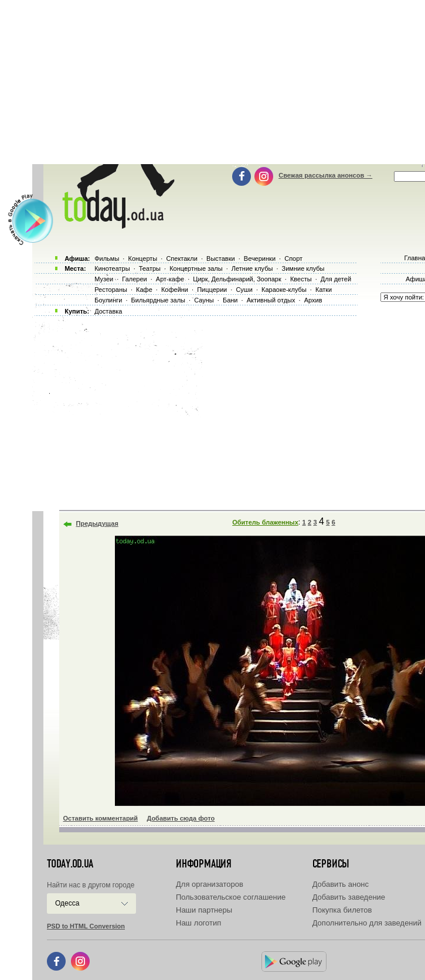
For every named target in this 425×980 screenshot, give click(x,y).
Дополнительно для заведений (367, 923)
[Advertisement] (229, 410)
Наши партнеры (204, 910)
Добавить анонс (341, 884)
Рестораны (111, 290)
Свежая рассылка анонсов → (325, 175)
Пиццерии (212, 290)
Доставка (108, 311)
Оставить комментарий (101, 818)
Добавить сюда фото (181, 818)
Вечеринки (260, 258)
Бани (230, 300)
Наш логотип (198, 923)
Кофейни (175, 290)
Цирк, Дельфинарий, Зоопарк (237, 279)
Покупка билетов (342, 910)
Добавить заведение (349, 897)
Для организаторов (210, 884)
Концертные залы (196, 268)
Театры (150, 268)
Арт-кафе (170, 279)
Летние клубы (252, 268)
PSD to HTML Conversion (86, 926)
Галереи (134, 279)
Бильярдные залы (158, 300)
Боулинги (108, 300)
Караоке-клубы (284, 290)
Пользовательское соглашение (231, 897)
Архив (313, 300)
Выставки (221, 258)
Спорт (293, 258)
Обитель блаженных (265, 522)
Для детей (336, 279)
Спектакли (182, 258)
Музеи (104, 279)
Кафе (144, 290)
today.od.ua (70, 864)
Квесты (301, 279)
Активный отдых (271, 300)
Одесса (67, 903)
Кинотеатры (112, 268)
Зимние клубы (303, 268)
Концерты (142, 258)
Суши (244, 290)
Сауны (204, 300)
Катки (324, 290)
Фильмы (107, 258)
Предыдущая (97, 523)
